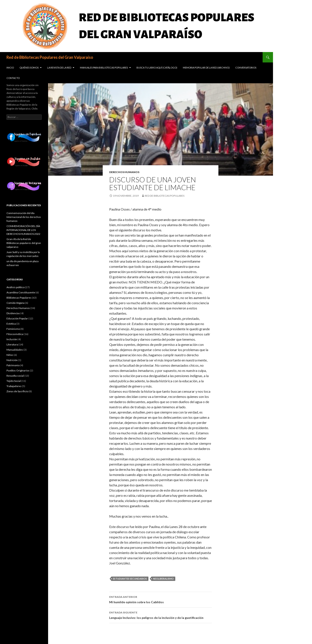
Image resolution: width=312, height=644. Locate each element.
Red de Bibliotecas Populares (165, 196)
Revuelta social (15, 376)
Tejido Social (14, 381)
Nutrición (12, 360)
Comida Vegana (15, 303)
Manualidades (15, 350)
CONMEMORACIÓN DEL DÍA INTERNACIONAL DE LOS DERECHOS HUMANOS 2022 (23, 230)
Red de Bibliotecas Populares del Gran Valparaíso (50, 57)
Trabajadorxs (14, 386)
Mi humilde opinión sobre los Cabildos (161, 599)
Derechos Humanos (124, 172)
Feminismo (13, 329)
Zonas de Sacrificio (17, 391)
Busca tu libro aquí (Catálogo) (157, 68)
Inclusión (12, 339)
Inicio (10, 68)
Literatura (12, 344)
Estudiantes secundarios (130, 579)
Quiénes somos (29, 68)
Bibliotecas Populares (19, 298)
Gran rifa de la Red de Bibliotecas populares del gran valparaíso (24, 243)
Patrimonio (13, 365)
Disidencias (13, 313)
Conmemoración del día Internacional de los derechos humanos (24, 217)
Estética (11, 324)
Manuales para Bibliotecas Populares (104, 68)
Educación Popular (17, 318)
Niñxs (10, 355)
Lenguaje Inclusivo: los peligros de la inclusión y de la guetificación (161, 615)
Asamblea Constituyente (21, 292)
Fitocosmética (15, 334)
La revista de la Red (59, 68)
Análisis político (15, 287)
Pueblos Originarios (18, 370)
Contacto (13, 78)
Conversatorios (246, 68)
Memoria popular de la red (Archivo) (206, 68)
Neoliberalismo (163, 579)
